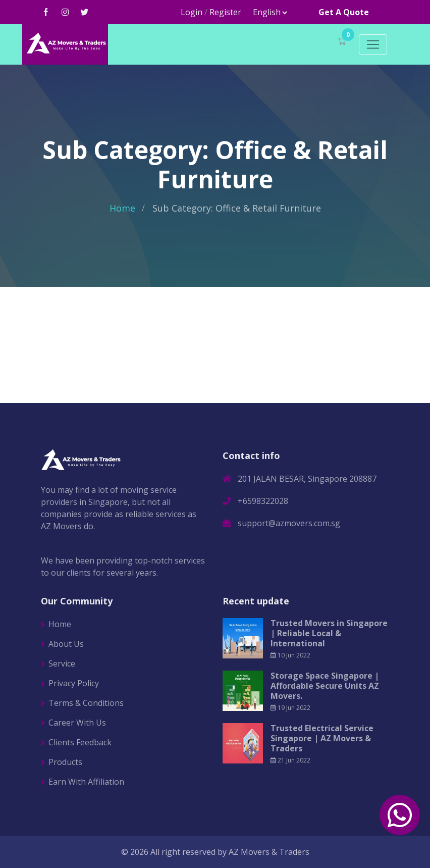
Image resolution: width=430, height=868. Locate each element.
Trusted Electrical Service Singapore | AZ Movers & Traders (322, 738)
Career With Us (77, 723)
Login (192, 12)
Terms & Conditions (86, 703)
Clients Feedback (80, 742)
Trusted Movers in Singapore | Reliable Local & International (329, 633)
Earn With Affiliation (86, 782)
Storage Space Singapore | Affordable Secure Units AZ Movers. (325, 686)
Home (122, 208)
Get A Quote (344, 12)
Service (62, 663)
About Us (66, 644)
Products (65, 762)
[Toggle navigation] (373, 44)
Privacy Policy (74, 683)
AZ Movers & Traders (269, 852)
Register (225, 12)
